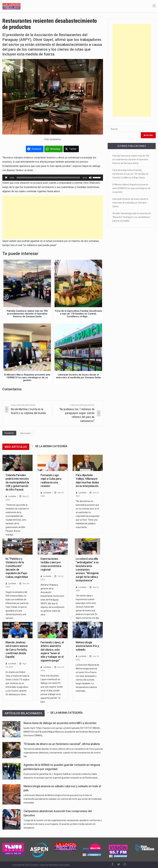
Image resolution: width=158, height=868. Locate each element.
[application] (53, 178)
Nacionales (26, 433)
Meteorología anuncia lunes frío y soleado (87, 646)
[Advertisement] (53, 217)
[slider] (48, 178)
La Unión (12, 496)
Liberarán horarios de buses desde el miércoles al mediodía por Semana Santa (130, 196)
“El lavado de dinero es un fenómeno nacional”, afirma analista (62, 744)
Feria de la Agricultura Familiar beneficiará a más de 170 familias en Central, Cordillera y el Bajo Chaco (130, 168)
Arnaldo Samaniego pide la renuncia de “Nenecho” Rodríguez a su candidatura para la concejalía (132, 211)
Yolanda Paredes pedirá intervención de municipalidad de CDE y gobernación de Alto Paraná (17, 482)
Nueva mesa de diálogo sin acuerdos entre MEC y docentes (60, 723)
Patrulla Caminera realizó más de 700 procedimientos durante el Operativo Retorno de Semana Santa (131, 153)
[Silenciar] (90, 178)
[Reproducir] (6, 178)
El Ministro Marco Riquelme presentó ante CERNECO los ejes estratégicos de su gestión (131, 182)
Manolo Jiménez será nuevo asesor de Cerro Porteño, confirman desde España (17, 650)
